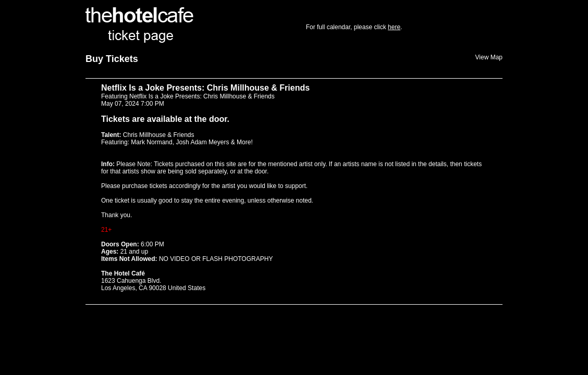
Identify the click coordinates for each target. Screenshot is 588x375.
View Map (489, 57)
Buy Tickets (112, 59)
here (394, 27)
